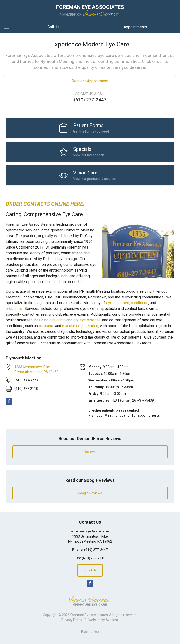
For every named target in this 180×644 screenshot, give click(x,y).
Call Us (53, 27)
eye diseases (118, 303)
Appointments (135, 27)
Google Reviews (90, 493)
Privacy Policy (72, 620)
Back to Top (90, 632)
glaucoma (57, 320)
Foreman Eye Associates (89, 615)
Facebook (9, 401)
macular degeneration (80, 326)
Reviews (90, 452)
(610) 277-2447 (90, 100)
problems (14, 309)
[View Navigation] (8, 27)
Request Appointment (90, 81)
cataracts (47, 326)
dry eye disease (87, 320)
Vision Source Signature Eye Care (90, 600)
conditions (140, 303)
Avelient (112, 620)
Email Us (90, 570)
